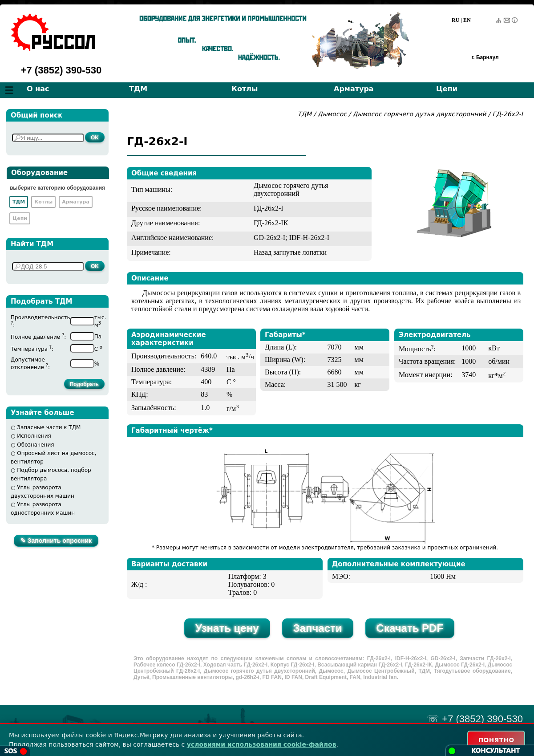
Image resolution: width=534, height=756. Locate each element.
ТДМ (138, 89)
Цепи (447, 89)
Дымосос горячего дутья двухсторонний (421, 114)
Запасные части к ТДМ (49, 427)
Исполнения (34, 436)
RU (455, 20)
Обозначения (35, 445)
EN (467, 20)
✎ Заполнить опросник (56, 541)
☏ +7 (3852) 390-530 (475, 719)
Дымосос (332, 114)
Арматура (354, 89)
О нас (38, 89)
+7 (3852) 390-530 (61, 70)
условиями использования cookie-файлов (262, 744)
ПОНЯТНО (495, 740)
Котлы (245, 89)
